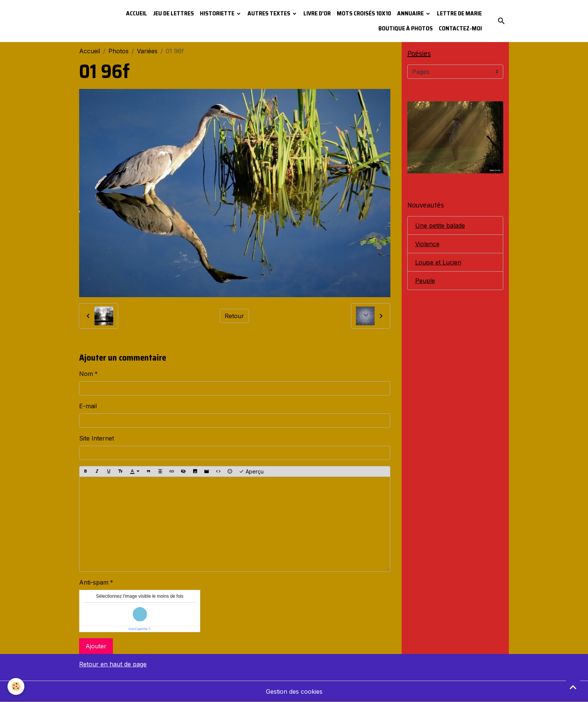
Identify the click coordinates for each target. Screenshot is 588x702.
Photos (118, 51)
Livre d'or (317, 13)
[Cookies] (16, 686)
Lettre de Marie (459, 13)
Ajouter (96, 646)
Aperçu (251, 472)
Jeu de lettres (173, 13)
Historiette (218, 13)
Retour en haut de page (113, 664)
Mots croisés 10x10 (364, 13)
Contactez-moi (460, 28)
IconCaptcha (138, 629)
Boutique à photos (406, 28)
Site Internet (97, 438)
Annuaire (411, 13)
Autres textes (269, 13)
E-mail (88, 406)
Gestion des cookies (294, 691)
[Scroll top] (573, 687)
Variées (147, 51)
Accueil (136, 13)
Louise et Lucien (438, 262)
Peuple (425, 281)
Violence (427, 244)
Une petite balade (440, 225)
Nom (86, 374)
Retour (234, 316)
